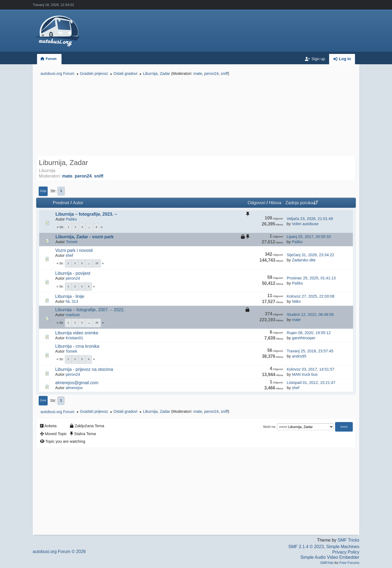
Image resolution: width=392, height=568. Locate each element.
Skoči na (269, 427)
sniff (224, 74)
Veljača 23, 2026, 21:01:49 (310, 219)
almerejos (74, 388)
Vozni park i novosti (74, 250)
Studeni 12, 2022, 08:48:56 (310, 314)
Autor (78, 203)
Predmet (61, 203)
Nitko (296, 301)
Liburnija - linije (70, 296)
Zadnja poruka (302, 203)
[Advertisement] (196, 117)
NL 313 (72, 301)
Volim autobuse (305, 224)
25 (97, 323)
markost (73, 315)
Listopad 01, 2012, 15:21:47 (311, 383)
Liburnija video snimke (77, 333)
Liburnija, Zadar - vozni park (85, 237)
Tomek (72, 242)
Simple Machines (343, 547)
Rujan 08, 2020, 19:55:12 (309, 333)
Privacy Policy (346, 552)
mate (198, 74)
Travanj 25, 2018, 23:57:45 (310, 351)
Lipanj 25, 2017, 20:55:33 (309, 237)
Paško (71, 219)
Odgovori (257, 203)
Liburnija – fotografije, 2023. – (86, 214)
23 (97, 263)
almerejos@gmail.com (77, 383)
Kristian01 (74, 338)
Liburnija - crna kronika (77, 346)
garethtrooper (304, 338)
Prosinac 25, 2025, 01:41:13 (311, 278)
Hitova (275, 203)
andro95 (299, 356)
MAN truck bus (305, 374)
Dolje (43, 191)
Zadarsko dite (304, 260)
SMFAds (327, 563)
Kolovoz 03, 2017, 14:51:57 (310, 369)
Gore (43, 400)
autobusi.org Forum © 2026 (59, 552)
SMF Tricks (348, 540)
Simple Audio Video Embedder (330, 557)
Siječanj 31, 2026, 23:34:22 (310, 255)
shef (69, 255)
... (89, 227)
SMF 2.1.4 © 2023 (306, 547)
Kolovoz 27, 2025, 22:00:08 (310, 296)
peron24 (211, 74)
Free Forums (349, 563)
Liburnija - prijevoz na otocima (84, 369)
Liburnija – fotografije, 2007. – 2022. (90, 310)
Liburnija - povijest (73, 273)
